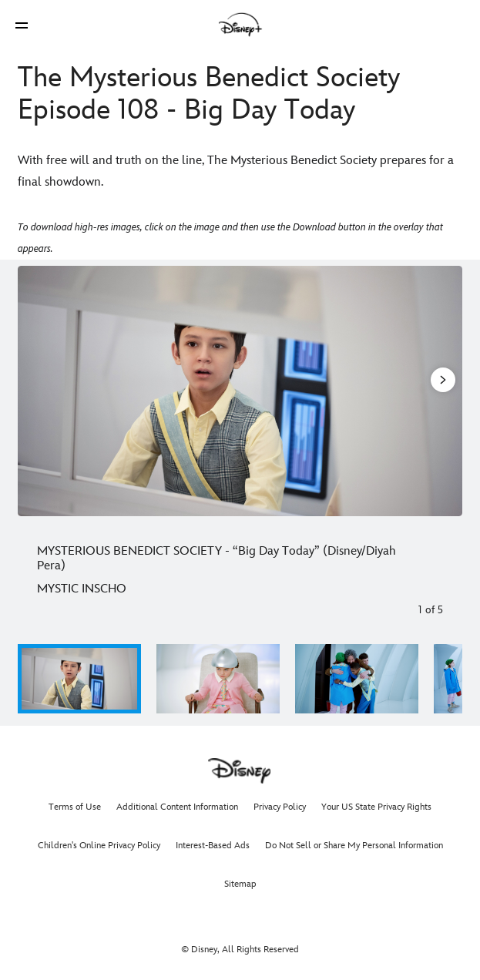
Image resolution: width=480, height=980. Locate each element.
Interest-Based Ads (213, 846)
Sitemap (240, 884)
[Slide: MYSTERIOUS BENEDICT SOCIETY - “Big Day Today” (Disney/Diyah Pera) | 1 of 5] (240, 391)
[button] (22, 25)
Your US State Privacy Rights (376, 807)
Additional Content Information (177, 807)
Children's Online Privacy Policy (99, 846)
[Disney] (240, 25)
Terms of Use (75, 807)
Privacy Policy (280, 807)
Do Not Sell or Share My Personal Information (354, 846)
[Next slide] (442, 391)
